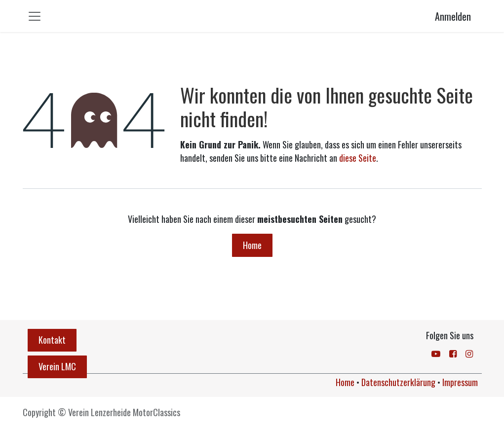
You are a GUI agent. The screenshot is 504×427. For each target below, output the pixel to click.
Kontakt (52, 340)
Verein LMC (57, 366)
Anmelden (453, 16)
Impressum (460, 382)
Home (252, 245)
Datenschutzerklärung (398, 382)
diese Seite (358, 158)
